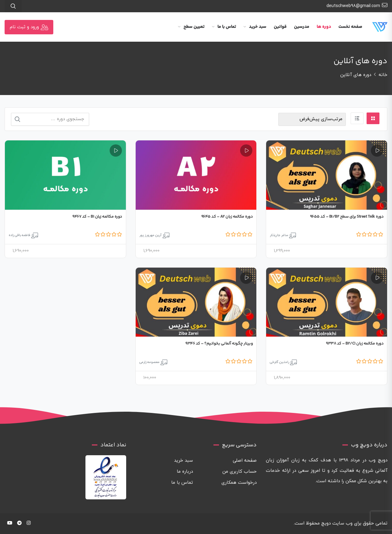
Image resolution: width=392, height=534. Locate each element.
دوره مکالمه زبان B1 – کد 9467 (97, 217)
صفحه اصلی (245, 461)
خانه (383, 75)
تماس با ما (224, 27)
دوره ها (324, 27)
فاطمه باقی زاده (19, 235)
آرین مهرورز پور (151, 235)
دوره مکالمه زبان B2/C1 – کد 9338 (355, 344)
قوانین (280, 27)
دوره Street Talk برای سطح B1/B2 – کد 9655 (347, 217)
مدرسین (302, 27)
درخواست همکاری (239, 483)
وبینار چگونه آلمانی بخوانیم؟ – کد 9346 (219, 344)
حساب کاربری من (239, 472)
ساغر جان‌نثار (279, 235)
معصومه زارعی (149, 362)
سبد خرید (255, 27)
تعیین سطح (191, 27)
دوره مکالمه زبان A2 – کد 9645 (227, 217)
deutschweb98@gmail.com (357, 6)
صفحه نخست (350, 27)
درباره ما (185, 472)
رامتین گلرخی (279, 362)
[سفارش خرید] (312, 119)
